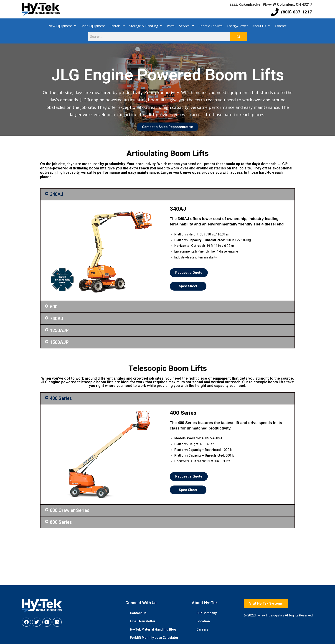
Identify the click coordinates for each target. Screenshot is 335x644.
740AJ (57, 319)
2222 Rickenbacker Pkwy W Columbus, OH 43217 (271, 4)
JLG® (84, 100)
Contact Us (138, 613)
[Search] (239, 37)
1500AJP (59, 342)
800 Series (61, 522)
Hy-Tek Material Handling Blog (153, 629)
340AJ (57, 194)
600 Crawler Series (70, 510)
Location (203, 621)
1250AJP (59, 330)
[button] (167, 194)
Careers (202, 629)
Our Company (207, 613)
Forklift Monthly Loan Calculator (154, 638)
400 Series (61, 398)
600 (54, 307)
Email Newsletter (143, 621)
